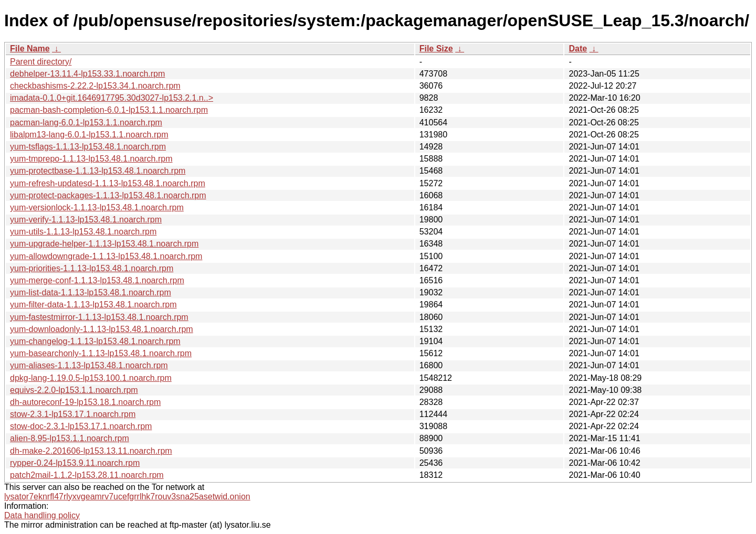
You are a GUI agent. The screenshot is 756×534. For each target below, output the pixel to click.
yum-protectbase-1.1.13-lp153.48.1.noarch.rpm (98, 171)
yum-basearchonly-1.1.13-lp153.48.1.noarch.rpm (101, 353)
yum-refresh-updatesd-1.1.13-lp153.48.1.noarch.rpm (108, 183)
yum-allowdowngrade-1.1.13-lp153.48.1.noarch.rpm (106, 256)
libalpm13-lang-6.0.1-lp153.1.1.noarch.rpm (89, 135)
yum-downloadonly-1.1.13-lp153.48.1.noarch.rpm (102, 329)
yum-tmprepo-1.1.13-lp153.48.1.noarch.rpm (91, 159)
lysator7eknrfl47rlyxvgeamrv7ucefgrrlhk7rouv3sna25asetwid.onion (127, 496)
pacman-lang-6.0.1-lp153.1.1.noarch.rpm (86, 122)
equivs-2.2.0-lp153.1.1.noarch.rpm (74, 390)
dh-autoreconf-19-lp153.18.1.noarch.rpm (85, 402)
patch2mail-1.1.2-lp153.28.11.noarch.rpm (87, 475)
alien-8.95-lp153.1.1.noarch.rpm (70, 438)
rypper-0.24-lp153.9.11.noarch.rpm (75, 463)
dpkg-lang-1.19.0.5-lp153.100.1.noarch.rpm (91, 378)
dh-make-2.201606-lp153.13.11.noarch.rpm (91, 451)
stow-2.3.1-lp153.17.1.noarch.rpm (73, 414)
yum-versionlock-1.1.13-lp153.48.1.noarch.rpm (97, 207)
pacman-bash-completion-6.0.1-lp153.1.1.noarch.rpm (109, 110)
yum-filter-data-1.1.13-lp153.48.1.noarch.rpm (93, 305)
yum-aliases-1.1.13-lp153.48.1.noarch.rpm (89, 365)
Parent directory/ (41, 62)
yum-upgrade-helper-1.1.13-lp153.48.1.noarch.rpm (104, 244)
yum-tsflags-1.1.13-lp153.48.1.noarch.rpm (88, 147)
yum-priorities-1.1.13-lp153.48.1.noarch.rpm (92, 268)
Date (578, 49)
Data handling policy (42, 515)
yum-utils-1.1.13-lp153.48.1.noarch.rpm (83, 232)
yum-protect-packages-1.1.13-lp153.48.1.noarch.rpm (108, 195)
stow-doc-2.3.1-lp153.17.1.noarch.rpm (81, 426)
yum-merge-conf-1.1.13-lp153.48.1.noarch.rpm (97, 280)
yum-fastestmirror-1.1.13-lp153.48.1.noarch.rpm (99, 317)
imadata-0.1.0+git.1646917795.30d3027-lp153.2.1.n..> (112, 98)
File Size (436, 49)
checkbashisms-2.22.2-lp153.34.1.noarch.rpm (95, 86)
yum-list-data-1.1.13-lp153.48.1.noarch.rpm (91, 292)
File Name (30, 49)
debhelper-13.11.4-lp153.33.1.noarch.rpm (87, 74)
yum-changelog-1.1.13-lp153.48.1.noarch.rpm (95, 341)
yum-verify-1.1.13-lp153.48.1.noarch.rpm (86, 220)
